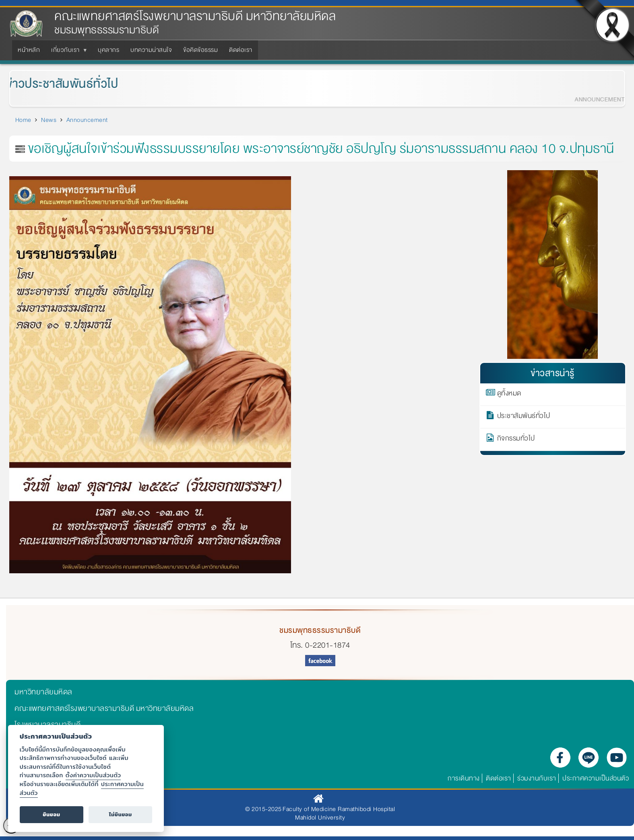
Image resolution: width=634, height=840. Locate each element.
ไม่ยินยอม (121, 814)
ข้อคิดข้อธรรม (200, 50)
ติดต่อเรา (241, 50)
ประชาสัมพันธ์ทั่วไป (524, 417)
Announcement (87, 120)
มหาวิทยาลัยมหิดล (43, 692)
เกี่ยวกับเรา (67, 52)
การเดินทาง (464, 778)
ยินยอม (51, 814)
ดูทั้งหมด (509, 395)
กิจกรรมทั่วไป (516, 440)
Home (23, 120)
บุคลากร (108, 50)
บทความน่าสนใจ (151, 50)
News (49, 120)
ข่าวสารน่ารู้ (552, 373)
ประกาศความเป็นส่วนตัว (596, 778)
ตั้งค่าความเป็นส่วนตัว (93, 775)
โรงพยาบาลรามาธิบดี (47, 725)
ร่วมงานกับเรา (537, 778)
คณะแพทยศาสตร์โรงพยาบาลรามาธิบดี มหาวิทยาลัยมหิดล (195, 16)
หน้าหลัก (29, 50)
